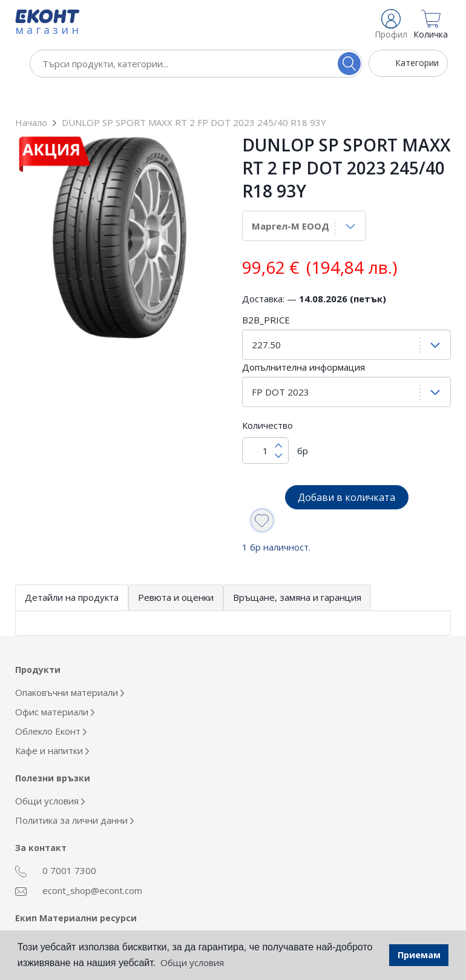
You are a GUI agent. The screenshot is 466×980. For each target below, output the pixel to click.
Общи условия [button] (192, 962)
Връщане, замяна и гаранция (297, 571)
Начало (31, 96)
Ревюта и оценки (176, 571)
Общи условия (50, 775)
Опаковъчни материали (70, 666)
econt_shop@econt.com (79, 864)
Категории (417, 63)
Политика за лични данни (74, 794)
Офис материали (55, 686)
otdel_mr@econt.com (73, 915)
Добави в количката (346, 471)
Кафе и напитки (52, 724)
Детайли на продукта (72, 571)
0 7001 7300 (56, 845)
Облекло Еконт (51, 705)
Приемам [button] (419, 955)
